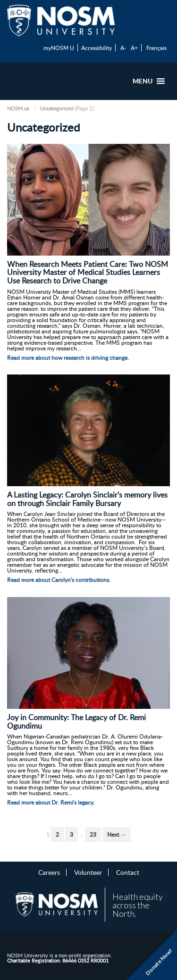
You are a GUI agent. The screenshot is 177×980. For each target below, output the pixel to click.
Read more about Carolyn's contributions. (59, 580)
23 (93, 835)
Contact (128, 872)
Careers (49, 872)
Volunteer (88, 872)
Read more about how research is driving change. (68, 358)
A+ (134, 48)
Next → (117, 835)
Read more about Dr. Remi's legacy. (51, 802)
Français (156, 48)
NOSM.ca (18, 108)
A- (123, 48)
